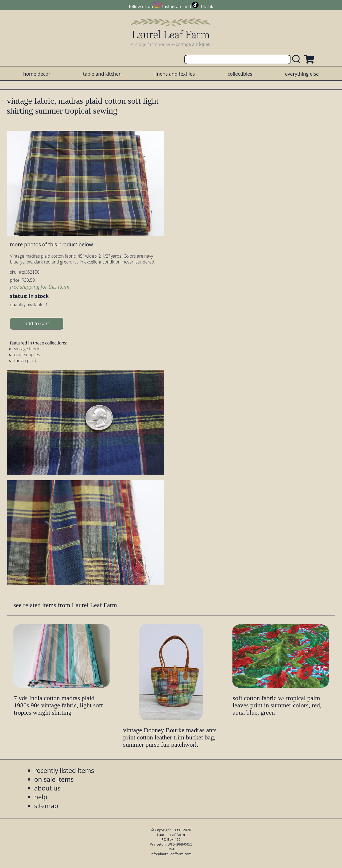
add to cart (37, 323)
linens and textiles (175, 74)
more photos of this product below (51, 244)
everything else (302, 74)
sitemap (46, 806)
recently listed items (64, 770)
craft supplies (27, 355)
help (41, 797)
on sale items (54, 779)
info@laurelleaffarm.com (171, 854)
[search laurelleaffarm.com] (298, 59)
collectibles (240, 74)
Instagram (172, 6)
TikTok (207, 6)
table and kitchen (102, 74)
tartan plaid (25, 361)
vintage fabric (27, 349)
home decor (37, 74)
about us (47, 788)
